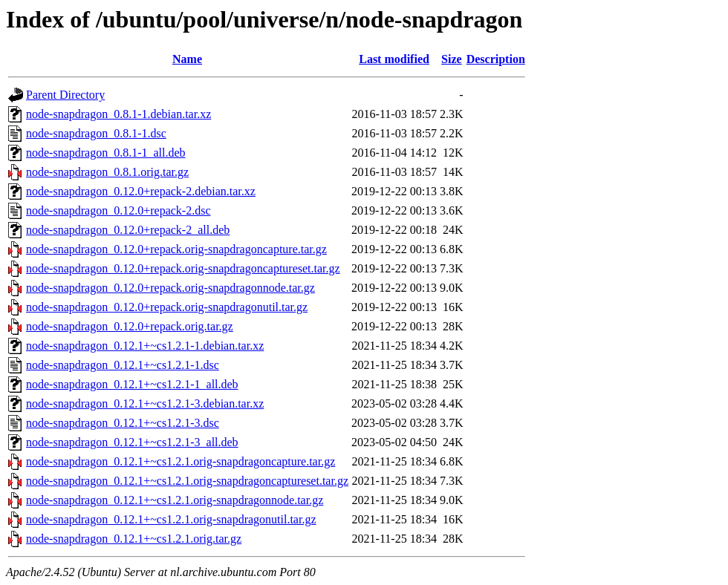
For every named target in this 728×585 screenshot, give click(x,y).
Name (187, 59)
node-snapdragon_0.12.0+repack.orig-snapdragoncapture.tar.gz (176, 249)
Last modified (394, 59)
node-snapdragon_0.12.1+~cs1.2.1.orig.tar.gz (134, 539)
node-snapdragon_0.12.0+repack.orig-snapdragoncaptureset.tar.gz (183, 268)
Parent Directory (65, 95)
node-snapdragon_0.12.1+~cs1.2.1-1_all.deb (132, 384)
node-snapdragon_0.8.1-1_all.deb (106, 153)
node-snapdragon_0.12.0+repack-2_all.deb (128, 230)
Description (496, 59)
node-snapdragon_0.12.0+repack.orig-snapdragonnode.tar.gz (170, 288)
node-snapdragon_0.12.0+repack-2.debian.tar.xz (141, 191)
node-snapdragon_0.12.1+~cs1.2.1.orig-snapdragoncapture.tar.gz (181, 461)
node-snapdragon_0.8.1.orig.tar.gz (107, 172)
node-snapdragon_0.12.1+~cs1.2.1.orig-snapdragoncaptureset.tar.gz (187, 481)
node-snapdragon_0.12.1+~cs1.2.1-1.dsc (123, 365)
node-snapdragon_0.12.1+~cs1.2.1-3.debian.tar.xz (145, 403)
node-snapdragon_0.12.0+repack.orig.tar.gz (130, 326)
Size (452, 59)
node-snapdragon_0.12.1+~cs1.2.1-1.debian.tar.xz (145, 346)
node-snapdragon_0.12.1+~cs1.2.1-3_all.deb (132, 442)
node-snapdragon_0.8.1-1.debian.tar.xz (118, 114)
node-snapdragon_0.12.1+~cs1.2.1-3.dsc (123, 423)
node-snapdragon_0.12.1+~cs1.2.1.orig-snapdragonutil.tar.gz (171, 519)
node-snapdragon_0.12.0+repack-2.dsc (118, 210)
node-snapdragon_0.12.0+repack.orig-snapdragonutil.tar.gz (167, 307)
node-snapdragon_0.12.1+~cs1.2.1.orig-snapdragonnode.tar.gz (175, 500)
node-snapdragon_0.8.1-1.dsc (96, 133)
